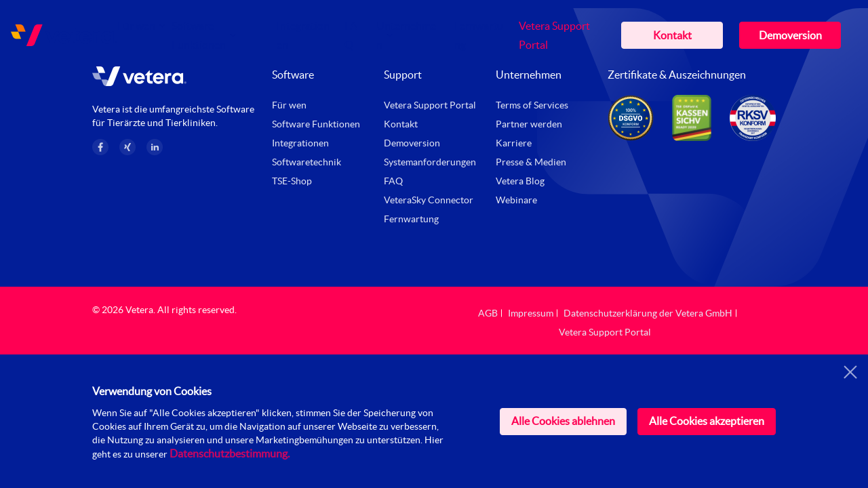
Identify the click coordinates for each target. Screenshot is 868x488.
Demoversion (790, 35)
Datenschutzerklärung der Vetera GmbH (648, 313)
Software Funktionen (316, 124)
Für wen (136, 26)
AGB (488, 313)
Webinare (516, 200)
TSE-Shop (292, 181)
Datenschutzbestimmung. (230, 453)
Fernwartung (411, 219)
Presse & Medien (531, 162)
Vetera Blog (520, 181)
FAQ (393, 181)
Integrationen (300, 143)
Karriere (514, 143)
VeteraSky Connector (429, 200)
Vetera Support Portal (430, 105)
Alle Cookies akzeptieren (707, 421)
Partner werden (529, 124)
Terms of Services (532, 105)
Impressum (531, 313)
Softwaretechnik (307, 162)
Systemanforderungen (430, 162)
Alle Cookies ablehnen (563, 421)
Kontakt (672, 35)
